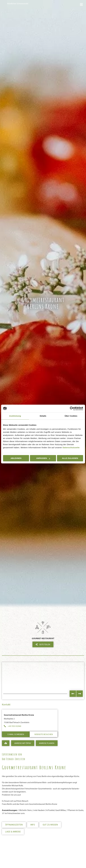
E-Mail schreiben (16, 734)
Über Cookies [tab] (71, 416)
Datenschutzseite (71, 448)
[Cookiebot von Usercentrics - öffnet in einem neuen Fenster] (72, 408)
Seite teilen (43, 644)
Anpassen (43, 458)
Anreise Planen (47, 743)
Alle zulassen (70, 458)
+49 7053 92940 (14, 726)
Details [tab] (43, 416)
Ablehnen (16, 458)
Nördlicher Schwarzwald (18, 3)
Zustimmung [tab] (15, 416)
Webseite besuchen (44, 734)
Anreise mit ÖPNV (23, 743)
